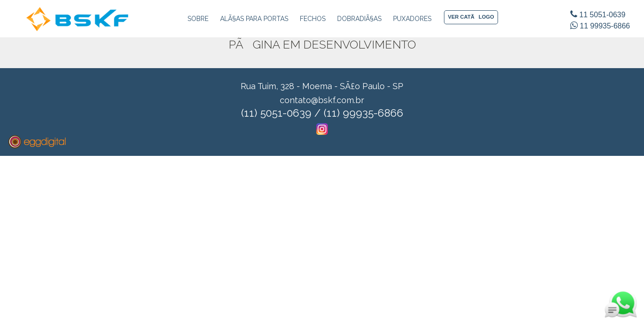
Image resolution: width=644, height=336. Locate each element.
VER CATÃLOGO (471, 17)
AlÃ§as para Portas (254, 19)
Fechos (313, 19)
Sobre (198, 19)
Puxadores (412, 19)
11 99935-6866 (600, 26)
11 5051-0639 (598, 15)
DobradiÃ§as (359, 19)
